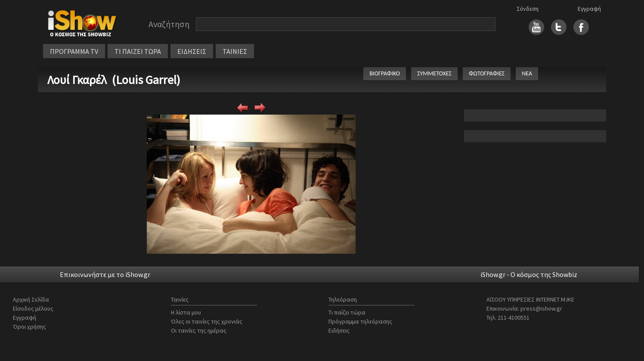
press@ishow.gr (541, 308)
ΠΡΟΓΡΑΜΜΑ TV (74, 51)
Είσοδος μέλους (33, 308)
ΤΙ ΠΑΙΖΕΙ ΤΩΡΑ (138, 51)
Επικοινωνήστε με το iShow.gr (105, 274)
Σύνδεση (528, 9)
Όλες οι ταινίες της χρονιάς (207, 321)
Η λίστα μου (186, 312)
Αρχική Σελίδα (31, 299)
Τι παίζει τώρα (347, 312)
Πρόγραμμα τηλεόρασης (360, 321)
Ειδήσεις (339, 330)
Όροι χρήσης (29, 327)
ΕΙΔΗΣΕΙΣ (192, 51)
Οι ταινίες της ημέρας (199, 330)
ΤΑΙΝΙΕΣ (235, 51)
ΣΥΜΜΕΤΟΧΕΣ (434, 73)
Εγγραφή (589, 9)
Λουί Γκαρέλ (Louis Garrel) (114, 80)
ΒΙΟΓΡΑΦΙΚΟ (385, 73)
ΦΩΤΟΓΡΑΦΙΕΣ (487, 73)
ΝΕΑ (527, 73)
